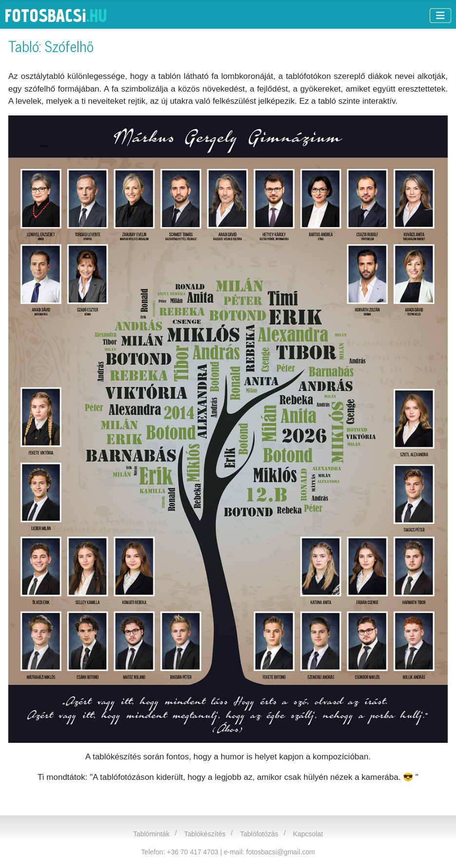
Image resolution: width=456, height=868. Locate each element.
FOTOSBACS (56, 15)
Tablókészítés (205, 834)
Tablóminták (151, 834)
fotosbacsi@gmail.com (280, 852)
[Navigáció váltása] (440, 16)
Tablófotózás (259, 834)
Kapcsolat (308, 834)
